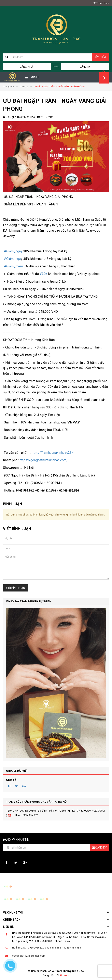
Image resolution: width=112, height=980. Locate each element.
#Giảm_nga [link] (12, 259)
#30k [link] (44, 274)
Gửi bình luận (16, 588)
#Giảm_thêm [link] (13, 266)
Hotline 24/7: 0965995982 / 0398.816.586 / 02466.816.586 (47, 948)
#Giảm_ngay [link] (13, 251)
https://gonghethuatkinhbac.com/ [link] (44, 460)
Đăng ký (85, 67)
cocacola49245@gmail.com (29, 956)
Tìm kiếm (100, 57)
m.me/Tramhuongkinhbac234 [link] (53, 453)
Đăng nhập (27, 67)
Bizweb (64, 975)
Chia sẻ (11, 780)
